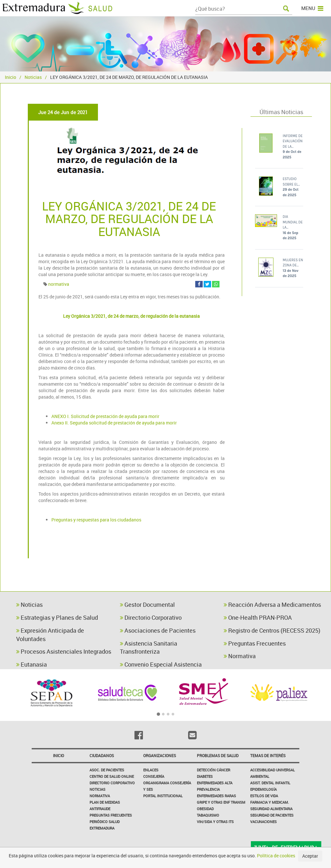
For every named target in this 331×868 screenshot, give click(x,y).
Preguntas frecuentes (111, 815)
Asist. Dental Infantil (270, 783)
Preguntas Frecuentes (255, 643)
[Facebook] (139, 735)
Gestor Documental (147, 605)
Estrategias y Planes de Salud (57, 617)
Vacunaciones (263, 822)
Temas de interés (268, 755)
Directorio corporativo (112, 783)
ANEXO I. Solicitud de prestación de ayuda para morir (105, 416)
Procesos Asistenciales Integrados (64, 651)
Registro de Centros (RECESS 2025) (272, 630)
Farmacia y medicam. (270, 802)
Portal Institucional (163, 796)
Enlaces (151, 770)
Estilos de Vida (264, 796)
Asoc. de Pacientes (107, 770)
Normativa (240, 656)
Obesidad (205, 809)
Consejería (154, 776)
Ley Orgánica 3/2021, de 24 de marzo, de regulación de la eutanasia (131, 316)
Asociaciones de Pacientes (158, 630)
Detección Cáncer (214, 770)
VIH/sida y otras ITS (215, 822)
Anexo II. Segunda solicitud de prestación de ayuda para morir (114, 423)
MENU (312, 8)
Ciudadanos (102, 755)
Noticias (33, 77)
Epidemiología (263, 789)
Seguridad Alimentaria (271, 809)
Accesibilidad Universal (272, 770)
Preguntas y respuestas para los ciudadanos (96, 520)
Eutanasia (32, 664)
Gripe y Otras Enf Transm (221, 802)
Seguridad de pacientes (272, 815)
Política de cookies (276, 856)
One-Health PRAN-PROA (258, 617)
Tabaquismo (208, 815)
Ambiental (260, 776)
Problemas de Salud (218, 755)
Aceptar (310, 856)
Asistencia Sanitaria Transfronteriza (149, 648)
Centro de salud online (112, 776)
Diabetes (205, 776)
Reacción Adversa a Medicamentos (272, 605)
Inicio (11, 77)
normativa (59, 284)
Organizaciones (160, 755)
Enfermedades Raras (216, 796)
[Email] (192, 735)
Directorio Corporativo (151, 617)
